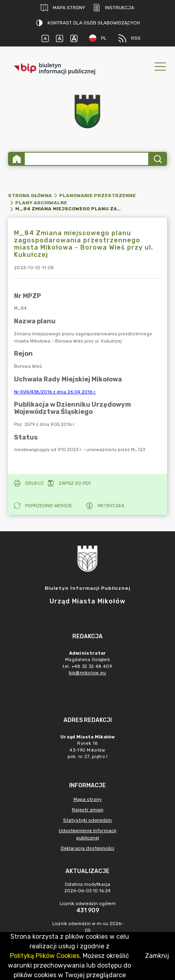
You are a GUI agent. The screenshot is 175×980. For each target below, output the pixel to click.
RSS (129, 38)
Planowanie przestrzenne (97, 196)
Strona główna (30, 196)
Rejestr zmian (88, 810)
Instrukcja (114, 8)
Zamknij (157, 956)
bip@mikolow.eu (87, 673)
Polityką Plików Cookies (45, 956)
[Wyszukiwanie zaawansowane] (87, 159)
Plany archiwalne (41, 203)
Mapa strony (63, 8)
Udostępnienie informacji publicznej (87, 834)
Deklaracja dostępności (87, 848)
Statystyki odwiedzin (87, 820)
